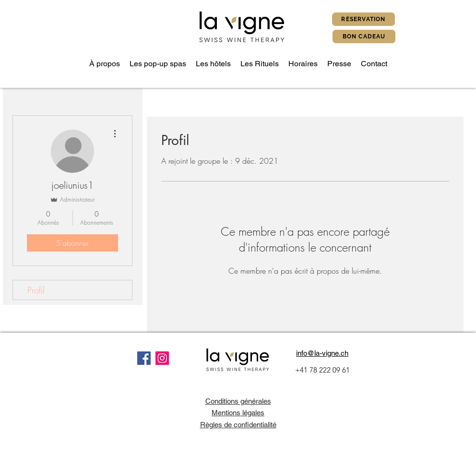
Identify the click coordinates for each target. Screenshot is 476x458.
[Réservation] (363, 19)
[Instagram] (162, 358)
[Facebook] (144, 358)
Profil (36, 290)
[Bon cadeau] (364, 36)
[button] (158, 64)
